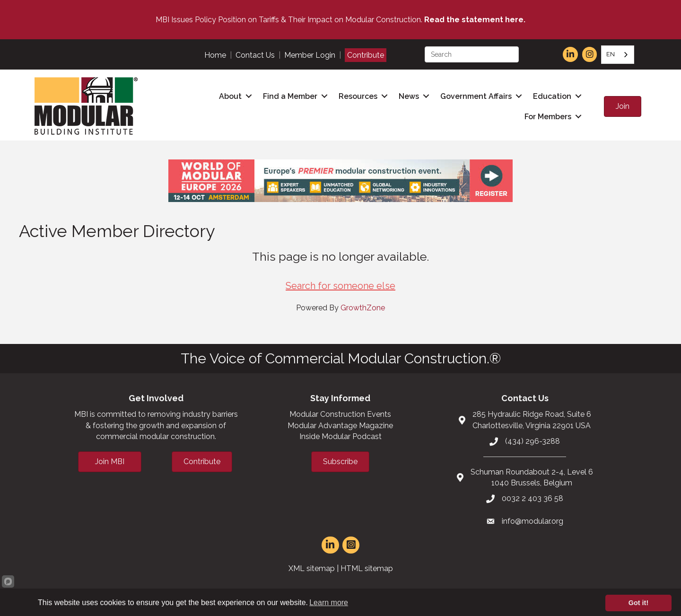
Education (552, 96)
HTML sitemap (367, 568)
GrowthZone (363, 308)
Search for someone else (340, 286)
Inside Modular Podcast (340, 436)
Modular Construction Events (340, 414)
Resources (358, 96)
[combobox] (618, 55)
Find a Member (290, 96)
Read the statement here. (475, 20)
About (230, 96)
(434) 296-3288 (533, 441)
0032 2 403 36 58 (533, 498)
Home (215, 55)
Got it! (638, 603)
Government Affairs (476, 96)
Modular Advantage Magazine (340, 426)
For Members (548, 117)
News (409, 96)
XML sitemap (312, 568)
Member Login (310, 55)
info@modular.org (533, 521)
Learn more (329, 603)
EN (611, 54)
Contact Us (255, 55)
